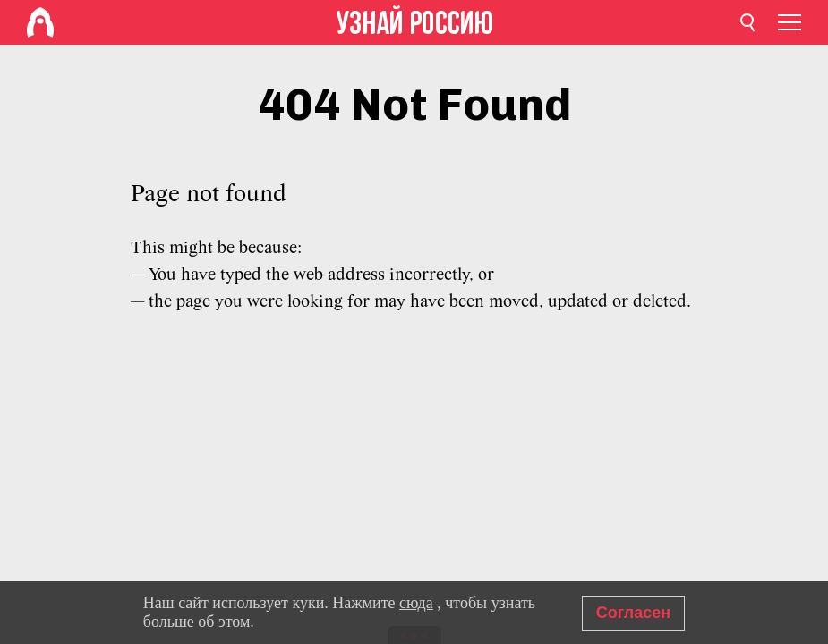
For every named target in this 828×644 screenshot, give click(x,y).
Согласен (633, 613)
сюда (416, 603)
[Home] (40, 22)
